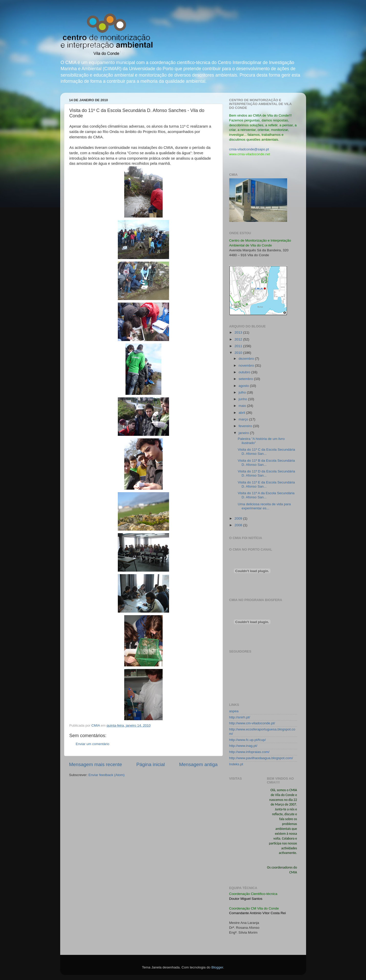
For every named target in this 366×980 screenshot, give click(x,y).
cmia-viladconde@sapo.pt (249, 149)
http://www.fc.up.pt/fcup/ (248, 740)
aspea (234, 711)
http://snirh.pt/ (240, 717)
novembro (247, 365)
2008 (239, 525)
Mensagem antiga (198, 764)
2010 (239, 353)
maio (243, 406)
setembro (246, 379)
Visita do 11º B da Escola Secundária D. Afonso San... (266, 463)
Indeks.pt (236, 764)
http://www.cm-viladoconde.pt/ (252, 723)
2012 (239, 339)
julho (243, 392)
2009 (239, 518)
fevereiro (246, 426)
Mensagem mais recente (96, 764)
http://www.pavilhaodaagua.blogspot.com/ (261, 758)
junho (243, 399)
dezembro (247, 359)
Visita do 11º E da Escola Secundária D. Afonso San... (266, 484)
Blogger (217, 967)
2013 (239, 332)
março (244, 419)
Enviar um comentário (93, 744)
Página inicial (150, 764)
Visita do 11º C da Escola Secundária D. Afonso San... (266, 452)
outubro (245, 372)
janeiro (244, 433)
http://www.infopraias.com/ (249, 752)
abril (242, 413)
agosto (244, 386)
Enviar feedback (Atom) (106, 775)
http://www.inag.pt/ (243, 746)
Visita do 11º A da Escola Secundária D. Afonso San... (266, 495)
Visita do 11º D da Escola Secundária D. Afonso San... (266, 473)
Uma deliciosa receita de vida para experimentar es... (264, 506)
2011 (239, 346)
